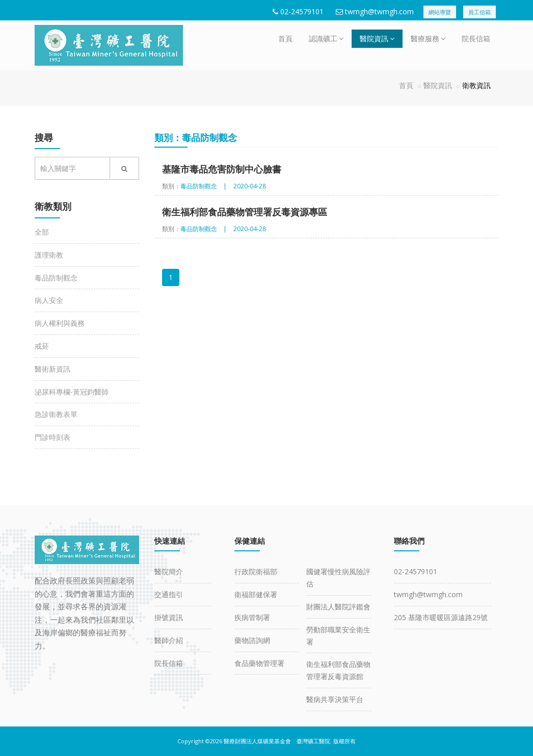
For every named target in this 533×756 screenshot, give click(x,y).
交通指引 (169, 594)
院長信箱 (476, 38)
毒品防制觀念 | (204, 186)
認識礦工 (326, 38)
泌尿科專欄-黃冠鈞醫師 (72, 392)
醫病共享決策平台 (335, 699)
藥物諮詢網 (252, 640)
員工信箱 (479, 12)
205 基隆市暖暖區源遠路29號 (441, 617)
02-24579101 (302, 11)
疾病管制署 (252, 617)
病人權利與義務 (60, 323)
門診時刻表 (52, 437)
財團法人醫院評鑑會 (338, 607)
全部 (42, 232)
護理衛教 (49, 255)
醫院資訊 (377, 38)
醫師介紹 (169, 640)
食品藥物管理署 (259, 663)
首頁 (285, 38)
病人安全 (49, 300)
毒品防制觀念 (56, 278)
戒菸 (42, 346)
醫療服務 (428, 38)
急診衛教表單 (56, 414)
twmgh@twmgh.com (379, 11)
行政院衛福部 (256, 571)
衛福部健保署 (256, 594)
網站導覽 (440, 12)
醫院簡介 (169, 571)
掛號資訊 (169, 617)
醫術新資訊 (52, 369)
